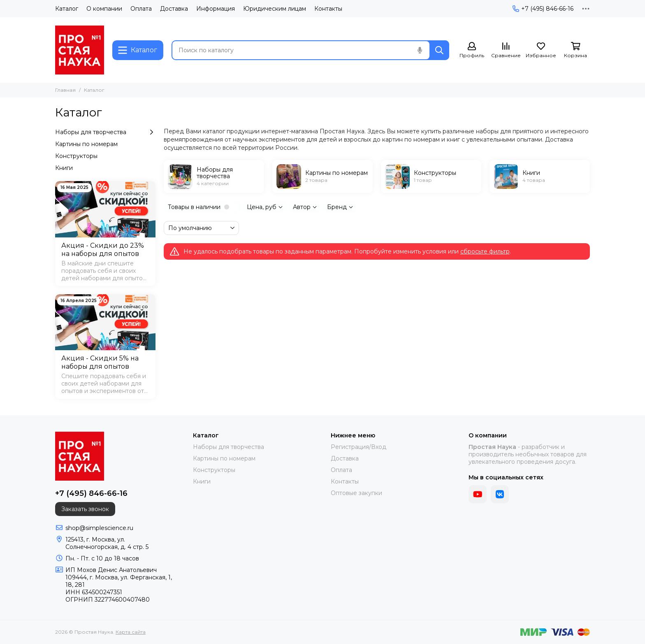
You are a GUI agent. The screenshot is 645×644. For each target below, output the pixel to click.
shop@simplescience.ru (99, 528)
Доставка (174, 9)
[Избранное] (541, 50)
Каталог (67, 9)
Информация (216, 9)
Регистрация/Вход (358, 447)
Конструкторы (76, 156)
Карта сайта (131, 632)
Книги (64, 168)
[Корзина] (575, 50)
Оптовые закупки (356, 493)
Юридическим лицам (275, 9)
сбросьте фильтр (485, 251)
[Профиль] (472, 50)
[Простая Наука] (80, 50)
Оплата (141, 9)
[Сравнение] (506, 50)
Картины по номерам (86, 144)
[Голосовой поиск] (420, 50)
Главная (65, 90)
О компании (104, 9)
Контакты (328, 9)
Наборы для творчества (105, 132)
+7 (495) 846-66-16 (543, 9)
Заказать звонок (85, 509)
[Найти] (439, 50)
